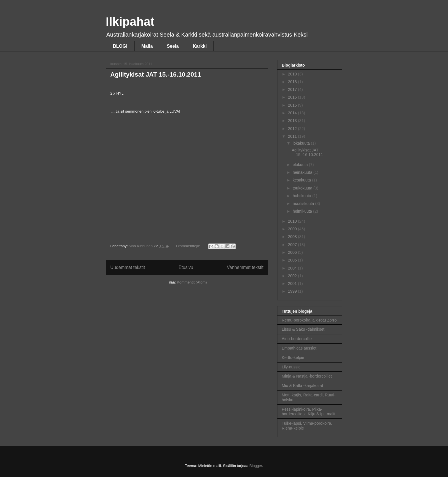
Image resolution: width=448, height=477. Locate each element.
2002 (293, 276)
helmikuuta (303, 211)
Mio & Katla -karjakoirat (302, 386)
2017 (293, 89)
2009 (293, 229)
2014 (293, 113)
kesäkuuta (302, 180)
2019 (293, 74)
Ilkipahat (130, 22)
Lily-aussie (291, 367)
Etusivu (186, 267)
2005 (293, 260)
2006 (293, 252)
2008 (293, 237)
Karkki (200, 46)
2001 (293, 284)
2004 (293, 268)
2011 (293, 136)
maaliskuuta (304, 203)
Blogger (256, 466)
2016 (293, 97)
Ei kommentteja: (187, 246)
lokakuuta (302, 143)
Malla (147, 46)
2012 (293, 129)
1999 (293, 291)
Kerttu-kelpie (293, 358)
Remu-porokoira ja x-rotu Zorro (309, 320)
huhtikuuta (302, 196)
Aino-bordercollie (297, 339)
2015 (293, 105)
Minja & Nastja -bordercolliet (307, 376)
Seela (173, 46)
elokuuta (301, 165)
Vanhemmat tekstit (245, 267)
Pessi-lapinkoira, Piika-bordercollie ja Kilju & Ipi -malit (309, 412)
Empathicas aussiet (299, 348)
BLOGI (120, 46)
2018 (293, 82)
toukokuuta (303, 188)
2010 (293, 221)
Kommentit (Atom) (192, 282)
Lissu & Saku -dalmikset (303, 329)
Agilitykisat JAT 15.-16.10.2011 (156, 74)
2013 (293, 121)
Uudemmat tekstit (128, 267)
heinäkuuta (303, 172)
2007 (293, 245)
